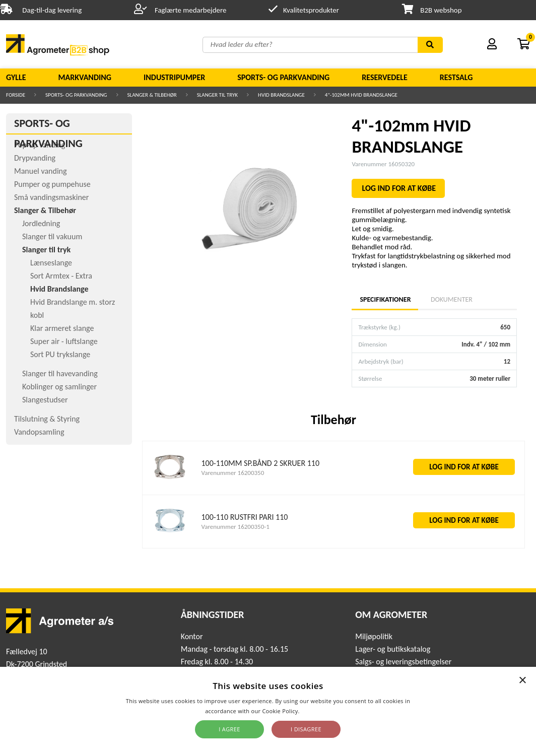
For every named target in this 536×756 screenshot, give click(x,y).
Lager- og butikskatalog (393, 649)
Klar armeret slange (62, 328)
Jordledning (41, 223)
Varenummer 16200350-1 (236, 527)
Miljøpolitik (374, 636)
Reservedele (385, 77)
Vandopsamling (39, 432)
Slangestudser (45, 400)
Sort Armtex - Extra (61, 276)
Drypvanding (35, 158)
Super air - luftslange (64, 341)
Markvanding (85, 77)
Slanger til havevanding (60, 373)
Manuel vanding (40, 171)
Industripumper (174, 77)
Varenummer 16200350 (233, 473)
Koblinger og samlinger (59, 387)
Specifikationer (385, 299)
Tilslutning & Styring (47, 419)
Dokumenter (452, 299)
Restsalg (456, 77)
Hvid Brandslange (281, 95)
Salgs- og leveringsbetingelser (403, 662)
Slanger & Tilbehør (152, 95)
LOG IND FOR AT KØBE (399, 188)
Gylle (16, 77)
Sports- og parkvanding (283, 77)
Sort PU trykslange (60, 354)
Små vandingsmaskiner (51, 197)
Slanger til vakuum (52, 236)
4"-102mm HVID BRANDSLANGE (361, 95)
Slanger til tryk (217, 95)
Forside (16, 95)
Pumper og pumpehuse (52, 184)
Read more (316, 711)
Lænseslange (51, 263)
